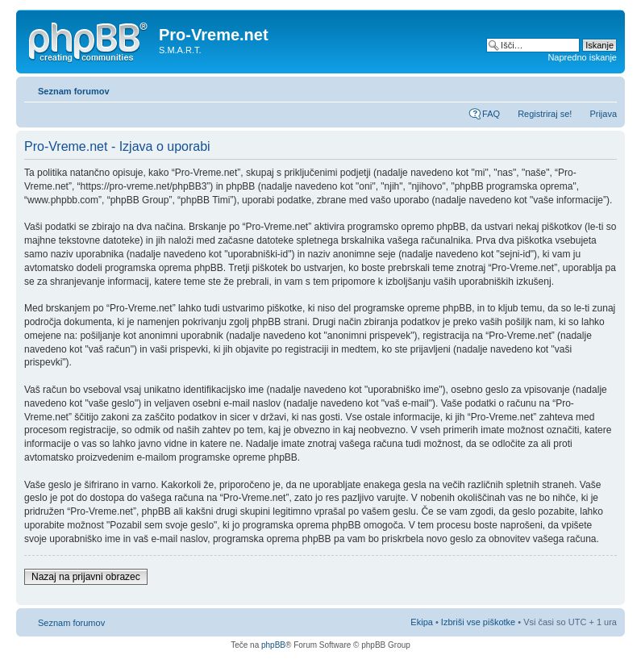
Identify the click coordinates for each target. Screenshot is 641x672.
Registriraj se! (545, 114)
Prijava (603, 114)
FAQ (491, 114)
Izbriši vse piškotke (479, 622)
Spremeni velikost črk (605, 88)
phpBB (273, 645)
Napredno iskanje (582, 57)
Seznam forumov (74, 91)
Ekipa (422, 622)
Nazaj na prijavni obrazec (86, 577)
